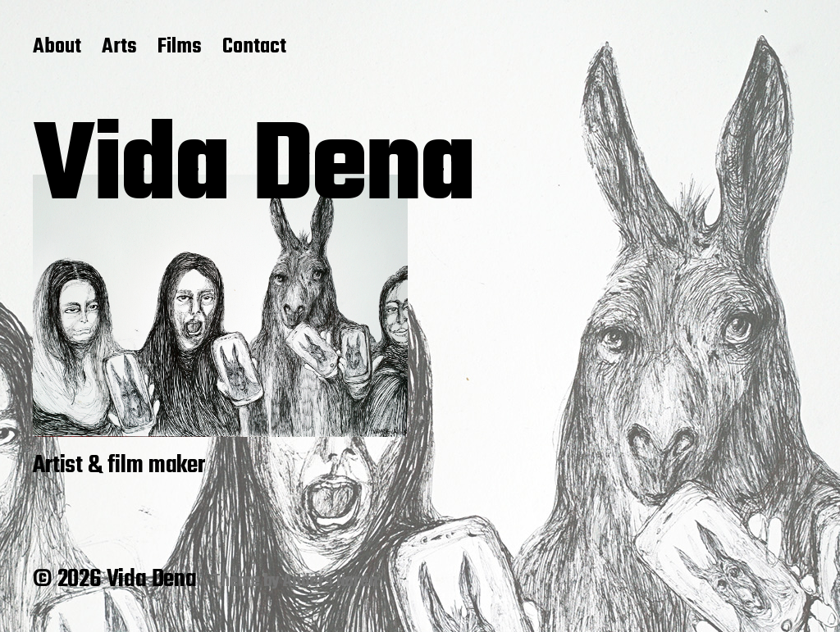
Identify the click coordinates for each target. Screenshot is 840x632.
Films (180, 48)
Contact (254, 48)
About (57, 48)
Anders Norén (331, 581)
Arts (119, 48)
